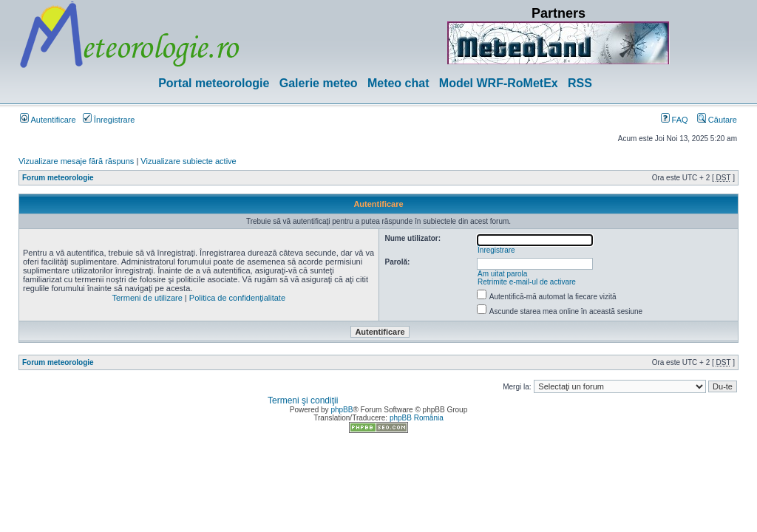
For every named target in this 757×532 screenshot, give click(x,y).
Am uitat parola (502, 274)
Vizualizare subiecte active (188, 161)
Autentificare (48, 120)
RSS (580, 83)
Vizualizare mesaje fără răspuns (76, 161)
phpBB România (417, 418)
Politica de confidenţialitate (237, 298)
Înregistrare (109, 120)
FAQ (675, 120)
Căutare (717, 120)
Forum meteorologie (58, 178)
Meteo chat (398, 83)
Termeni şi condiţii (303, 400)
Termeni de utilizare (147, 298)
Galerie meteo (319, 83)
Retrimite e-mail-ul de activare (527, 282)
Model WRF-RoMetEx (499, 83)
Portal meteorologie (214, 83)
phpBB (342, 410)
